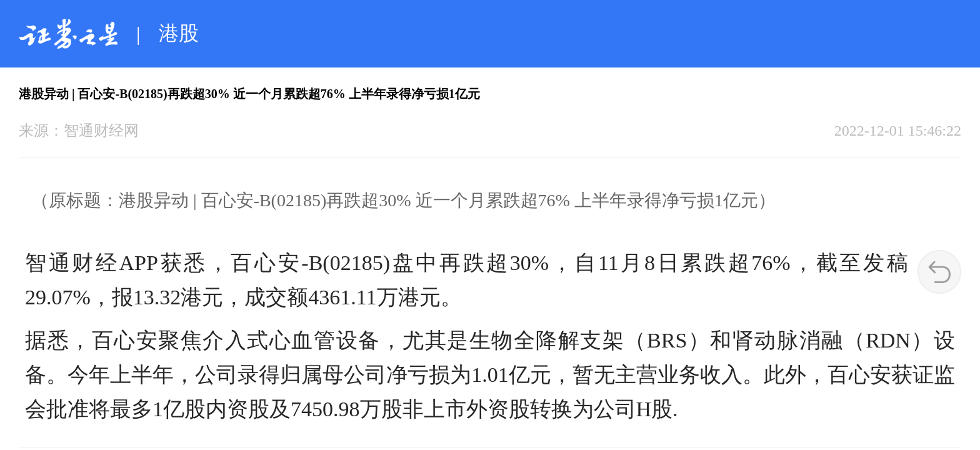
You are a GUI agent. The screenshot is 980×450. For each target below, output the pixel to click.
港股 (179, 33)
